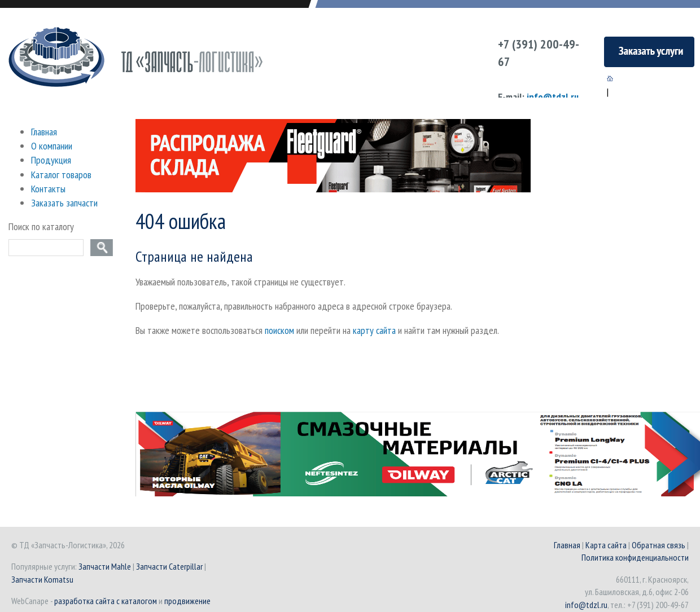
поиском (279, 330)
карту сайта (374, 330)
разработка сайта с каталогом (106, 601)
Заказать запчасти (64, 203)
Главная (44, 132)
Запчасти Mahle (105, 566)
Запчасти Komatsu (42, 579)
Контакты (48, 189)
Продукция (51, 160)
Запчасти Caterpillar (169, 566)
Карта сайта (606, 545)
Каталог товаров (61, 175)
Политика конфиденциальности (635, 557)
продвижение (187, 601)
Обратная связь (659, 545)
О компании (52, 146)
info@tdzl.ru (553, 97)
